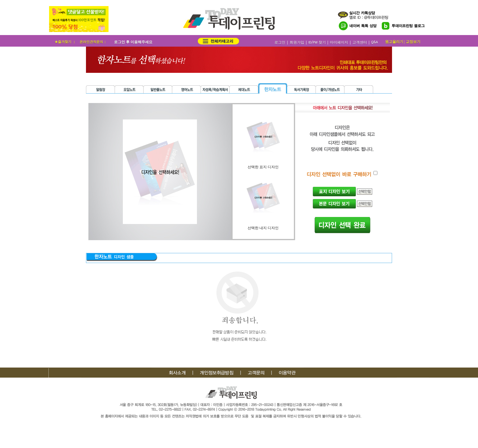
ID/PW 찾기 (317, 43)
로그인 (280, 43)
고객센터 (360, 43)
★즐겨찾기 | (65, 42)
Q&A (374, 42)
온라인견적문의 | (93, 42)
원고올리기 (394, 42)
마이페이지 (339, 43)
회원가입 (297, 43)
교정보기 (413, 42)
